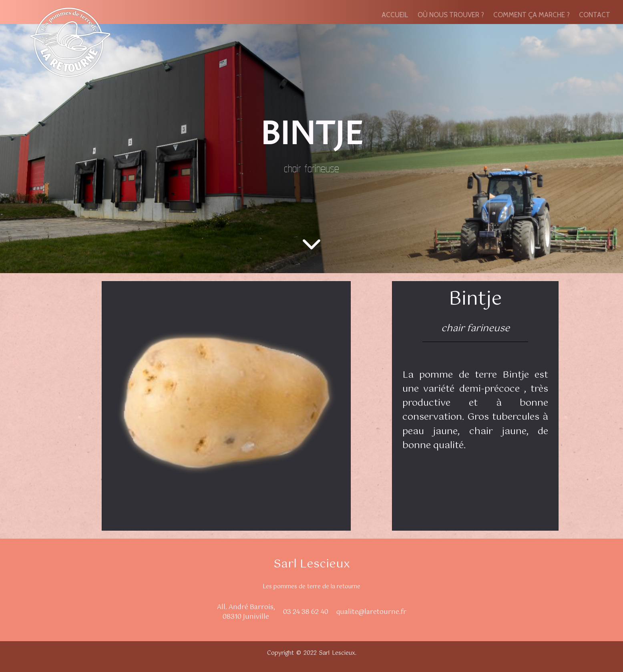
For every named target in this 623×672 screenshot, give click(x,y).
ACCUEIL (395, 15)
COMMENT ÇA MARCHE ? (532, 15)
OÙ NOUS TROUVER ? (451, 15)
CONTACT (595, 15)
